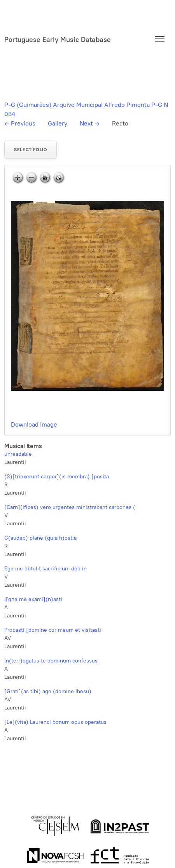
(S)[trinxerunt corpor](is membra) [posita (57, 477)
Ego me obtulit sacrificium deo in (45, 569)
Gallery (58, 123)
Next (90, 123)
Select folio (31, 150)
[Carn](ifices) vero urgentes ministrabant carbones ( (70, 507)
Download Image (34, 424)
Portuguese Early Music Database (58, 40)
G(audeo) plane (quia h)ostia (40, 538)
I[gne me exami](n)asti (33, 599)
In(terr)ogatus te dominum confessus (51, 661)
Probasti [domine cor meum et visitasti (53, 630)
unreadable (18, 454)
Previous (20, 123)
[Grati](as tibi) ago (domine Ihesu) (48, 691)
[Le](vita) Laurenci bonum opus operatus (55, 722)
